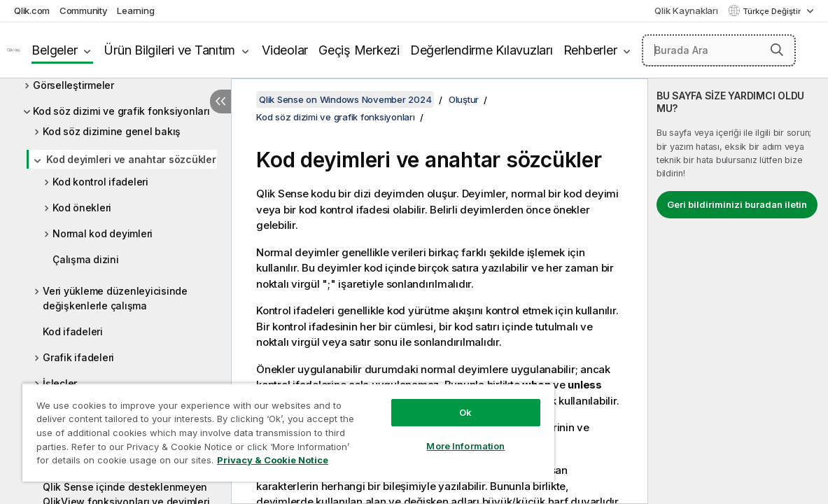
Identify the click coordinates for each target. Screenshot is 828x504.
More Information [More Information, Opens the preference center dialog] (422, 435)
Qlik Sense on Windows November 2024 (345, 99)
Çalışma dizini (86, 259)
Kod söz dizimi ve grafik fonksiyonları (121, 111)
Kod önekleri (82, 208)
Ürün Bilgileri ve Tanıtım (169, 50)
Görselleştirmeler (73, 85)
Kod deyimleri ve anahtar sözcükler (131, 159)
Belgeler (54, 50)
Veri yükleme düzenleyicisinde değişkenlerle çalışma (115, 298)
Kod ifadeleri (73, 331)
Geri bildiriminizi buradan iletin (737, 204)
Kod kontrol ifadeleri (100, 182)
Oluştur (464, 99)
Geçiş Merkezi (359, 50)
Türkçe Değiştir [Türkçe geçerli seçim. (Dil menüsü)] (773, 11)
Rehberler (590, 50)
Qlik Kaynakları (686, 10)
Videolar (285, 50)
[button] (777, 50)
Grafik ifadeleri (78, 357)
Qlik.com (32, 10)
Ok (422, 402)
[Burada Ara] (719, 50)
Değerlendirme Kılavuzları (482, 50)
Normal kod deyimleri (103, 233)
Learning (135, 10)
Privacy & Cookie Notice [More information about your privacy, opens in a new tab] (118, 463)
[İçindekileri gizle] (220, 101)
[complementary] (738, 291)
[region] (262, 427)
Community (84, 10)
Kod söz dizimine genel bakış (112, 131)
